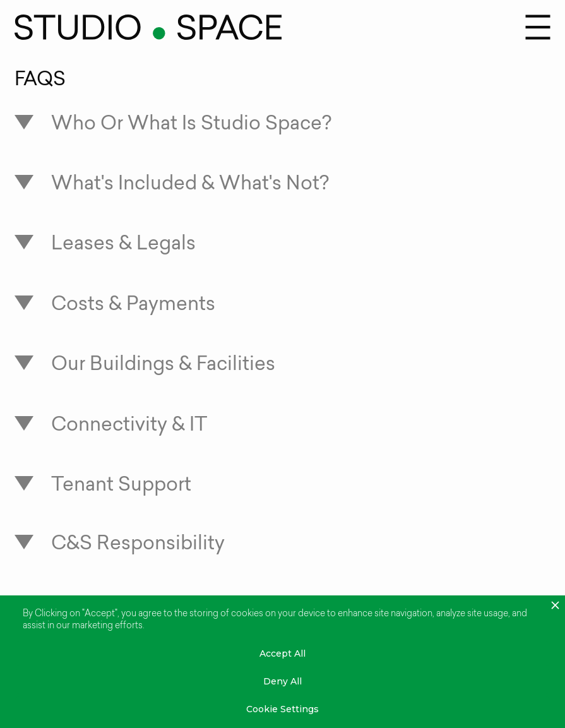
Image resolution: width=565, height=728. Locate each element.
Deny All (282, 681)
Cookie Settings (282, 709)
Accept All (282, 653)
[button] (538, 27)
